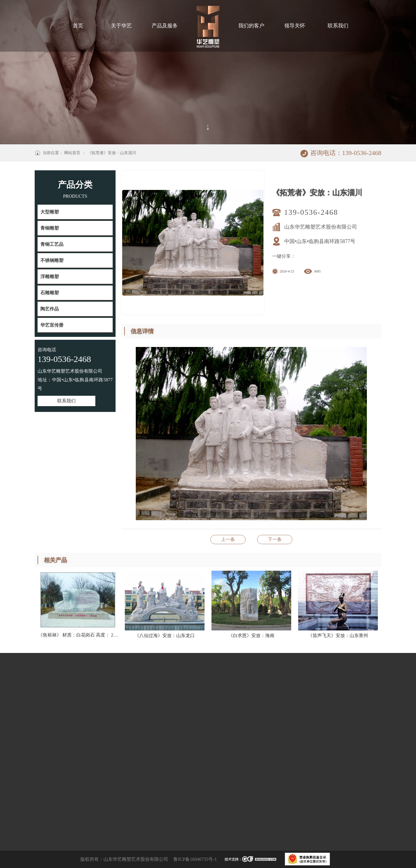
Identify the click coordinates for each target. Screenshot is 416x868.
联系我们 (66, 401)
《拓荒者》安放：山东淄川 (112, 153)
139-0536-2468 (311, 212)
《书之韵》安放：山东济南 (275, 539)
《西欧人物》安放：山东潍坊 (228, 539)
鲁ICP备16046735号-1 (195, 859)
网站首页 (72, 153)
